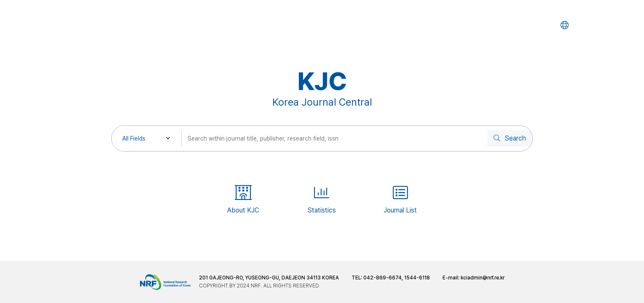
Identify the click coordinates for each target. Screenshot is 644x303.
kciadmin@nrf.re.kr (483, 278)
